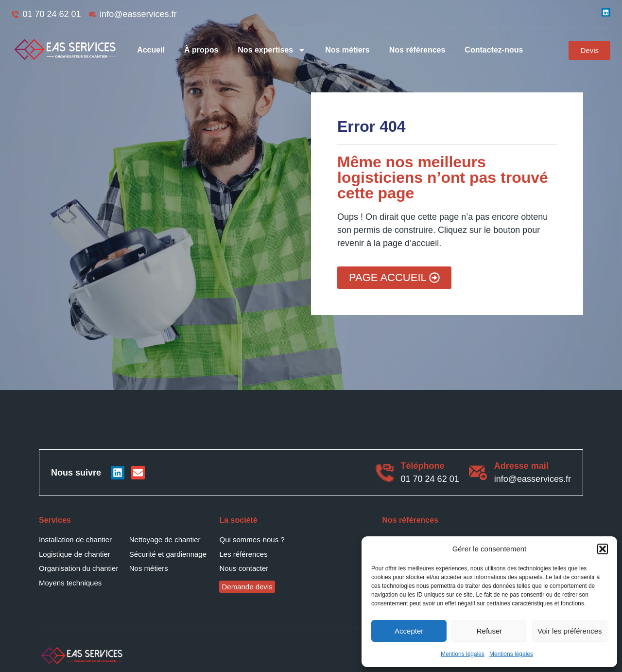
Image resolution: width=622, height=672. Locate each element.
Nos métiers (347, 50)
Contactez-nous (494, 50)
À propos (201, 50)
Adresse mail (521, 466)
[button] (603, 549)
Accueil (151, 50)
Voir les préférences (570, 631)
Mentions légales (463, 654)
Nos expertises (272, 50)
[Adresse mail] (478, 473)
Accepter (409, 631)
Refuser (490, 631)
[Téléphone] (385, 473)
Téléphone (423, 466)
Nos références (417, 50)
